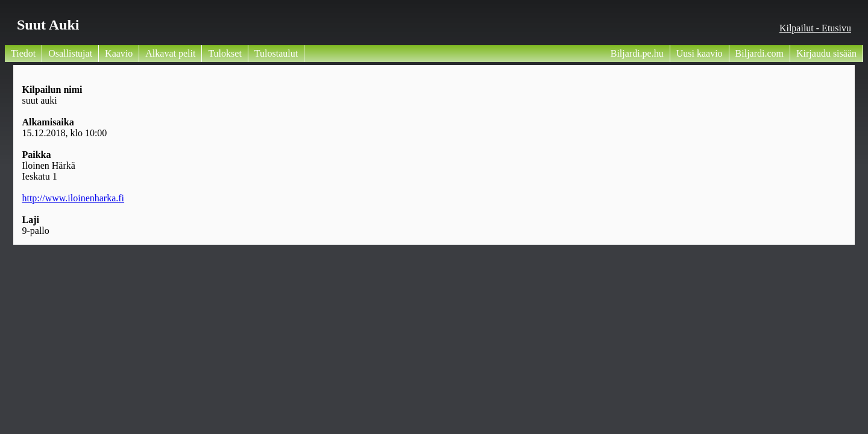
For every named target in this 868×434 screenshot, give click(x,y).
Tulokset (225, 53)
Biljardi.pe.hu (637, 53)
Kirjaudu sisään (826, 53)
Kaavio (119, 53)
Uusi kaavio (700, 53)
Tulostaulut (276, 53)
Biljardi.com (759, 53)
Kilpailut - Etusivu (815, 28)
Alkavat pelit (170, 53)
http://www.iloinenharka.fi (73, 198)
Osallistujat (70, 53)
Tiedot (23, 53)
